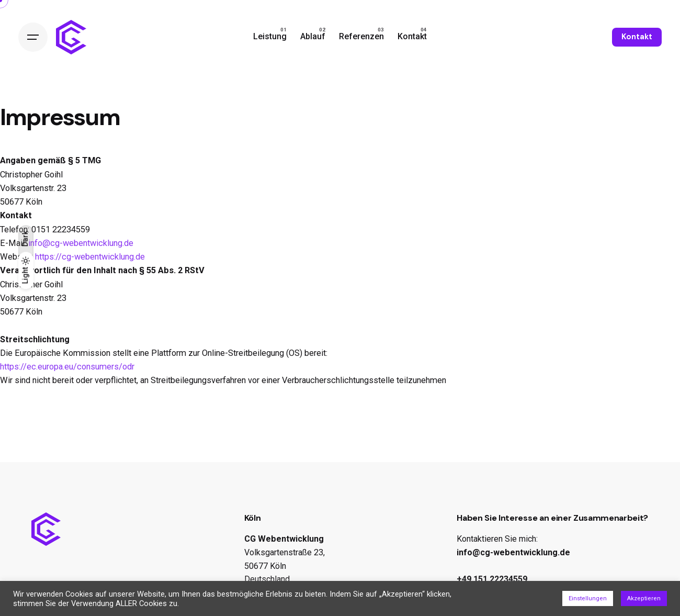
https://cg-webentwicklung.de (90, 257)
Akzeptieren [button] (644, 598)
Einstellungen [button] (588, 598)
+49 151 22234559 (492, 579)
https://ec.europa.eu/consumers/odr (67, 367)
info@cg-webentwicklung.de (81, 243)
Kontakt (637, 37)
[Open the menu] (33, 37)
